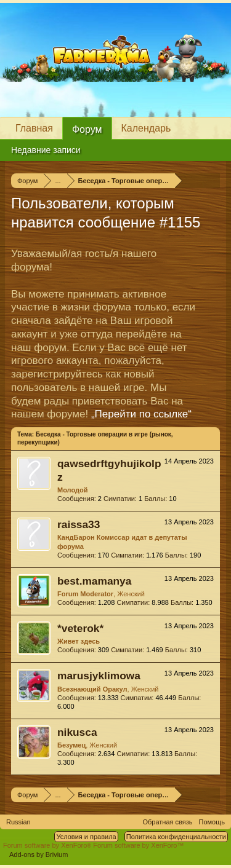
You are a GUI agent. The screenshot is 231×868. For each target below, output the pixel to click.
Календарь (146, 128)
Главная (34, 128)
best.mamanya (94, 581)
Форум (87, 129)
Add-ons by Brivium (38, 854)
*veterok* (80, 628)
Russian (18, 822)
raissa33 (79, 524)
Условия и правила (86, 837)
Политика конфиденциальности (176, 837)
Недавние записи (46, 150)
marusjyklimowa (99, 676)
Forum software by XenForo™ (138, 845)
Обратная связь (167, 822)
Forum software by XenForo (48, 845)
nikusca (77, 732)
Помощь (212, 822)
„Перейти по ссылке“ (141, 414)
